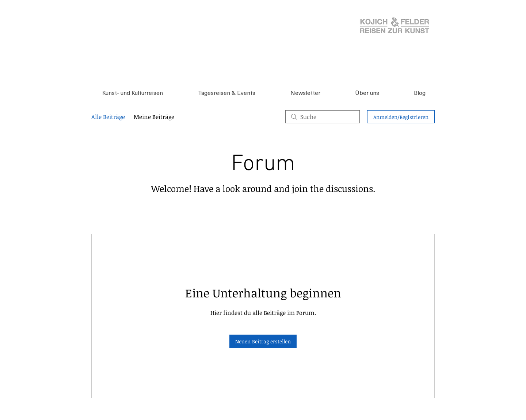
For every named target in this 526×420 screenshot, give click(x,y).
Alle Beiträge (108, 117)
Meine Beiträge (154, 117)
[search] (323, 117)
